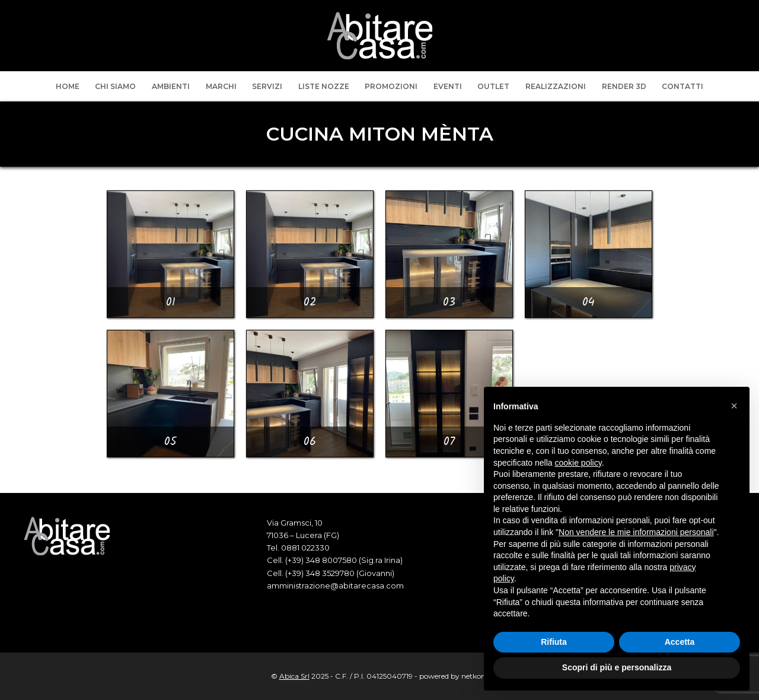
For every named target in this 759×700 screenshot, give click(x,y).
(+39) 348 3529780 (320, 573)
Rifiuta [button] (554, 642)
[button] (734, 406)
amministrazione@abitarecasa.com (335, 586)
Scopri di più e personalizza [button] (617, 667)
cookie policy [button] (578, 463)
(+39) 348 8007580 (321, 560)
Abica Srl (294, 676)
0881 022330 (305, 548)
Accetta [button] (680, 642)
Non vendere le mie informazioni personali (636, 532)
